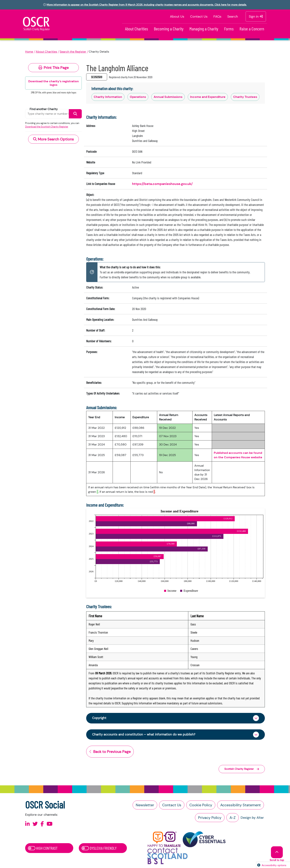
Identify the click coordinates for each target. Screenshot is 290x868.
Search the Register (73, 52)
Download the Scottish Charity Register (47, 127)
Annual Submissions (168, 97)
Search (233, 16)
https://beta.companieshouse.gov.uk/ (162, 184)
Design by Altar (252, 818)
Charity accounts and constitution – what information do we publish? (145, 735)
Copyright (100, 718)
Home (29, 52)
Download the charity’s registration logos (54, 83)
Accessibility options (274, 865)
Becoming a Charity (169, 29)
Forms (229, 29)
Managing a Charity (204, 29)
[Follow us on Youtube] (50, 825)
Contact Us (199, 16)
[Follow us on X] (35, 825)
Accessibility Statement (241, 806)
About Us (177, 16)
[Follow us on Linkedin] (27, 825)
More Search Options (53, 139)
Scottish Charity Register (242, 770)
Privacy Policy (210, 818)
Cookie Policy (201, 806)
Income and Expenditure (208, 97)
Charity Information (108, 97)
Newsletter (145, 806)
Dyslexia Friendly (99, 849)
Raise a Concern (252, 29)
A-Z (233, 818)
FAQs (217, 16)
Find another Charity (44, 109)
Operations (138, 97)
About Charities (136, 29)
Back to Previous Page (110, 753)
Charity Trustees (245, 97)
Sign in (256, 16)
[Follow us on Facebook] (42, 825)
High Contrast (43, 849)
